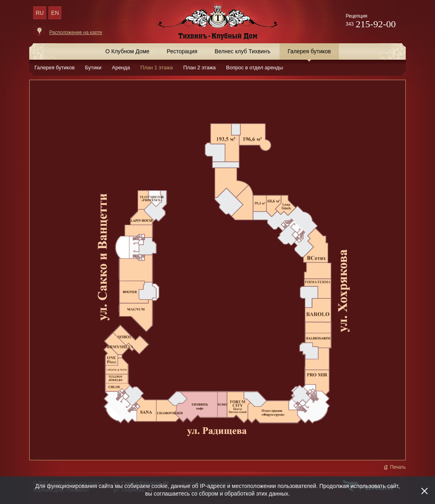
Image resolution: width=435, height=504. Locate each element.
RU (40, 13)
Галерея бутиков (54, 68)
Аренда (121, 68)
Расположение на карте (76, 32)
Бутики (93, 68)
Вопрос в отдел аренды (255, 68)
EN (55, 13)
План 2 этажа (199, 68)
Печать (398, 467)
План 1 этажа (156, 68)
